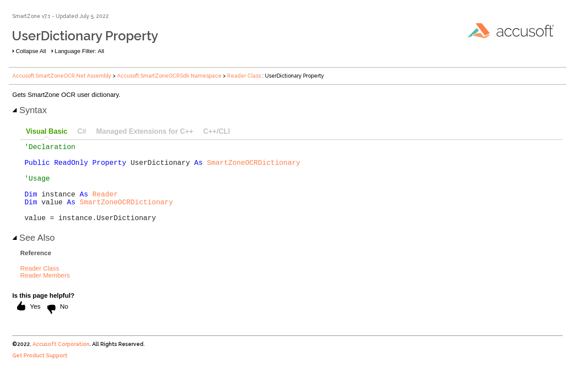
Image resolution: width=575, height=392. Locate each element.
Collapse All (31, 51)
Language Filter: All (80, 51)
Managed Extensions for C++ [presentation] (145, 131)
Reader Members (45, 293)
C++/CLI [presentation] (216, 131)
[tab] (46, 132)
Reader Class (244, 76)
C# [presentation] (82, 131)
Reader (105, 206)
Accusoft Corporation (61, 362)
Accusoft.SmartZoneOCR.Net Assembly (62, 76)
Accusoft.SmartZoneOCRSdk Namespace (169, 76)
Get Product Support (40, 373)
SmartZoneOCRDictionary (254, 167)
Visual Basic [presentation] (47, 131)
